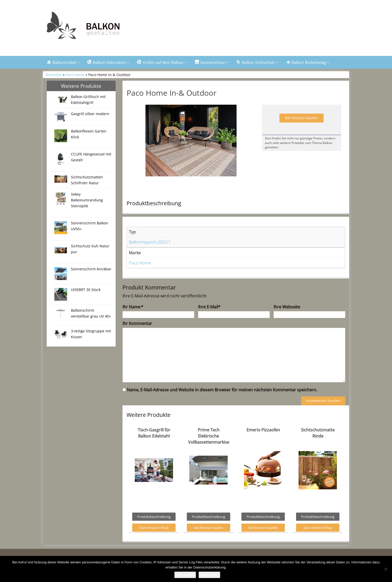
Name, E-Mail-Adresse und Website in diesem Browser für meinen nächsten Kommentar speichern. (222, 390)
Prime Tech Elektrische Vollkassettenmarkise (209, 436)
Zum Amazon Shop (154, 528)
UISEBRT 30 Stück (86, 290)
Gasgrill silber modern (90, 114)
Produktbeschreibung (154, 517)
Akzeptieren (185, 575)
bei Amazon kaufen (302, 118)
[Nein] (386, 569)
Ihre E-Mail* (209, 307)
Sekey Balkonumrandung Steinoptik (87, 200)
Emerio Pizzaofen (263, 430)
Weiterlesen (209, 575)
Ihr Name (133, 307)
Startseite (54, 75)
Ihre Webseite (287, 307)
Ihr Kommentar (137, 323)
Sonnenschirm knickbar (91, 269)
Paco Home (75, 75)
